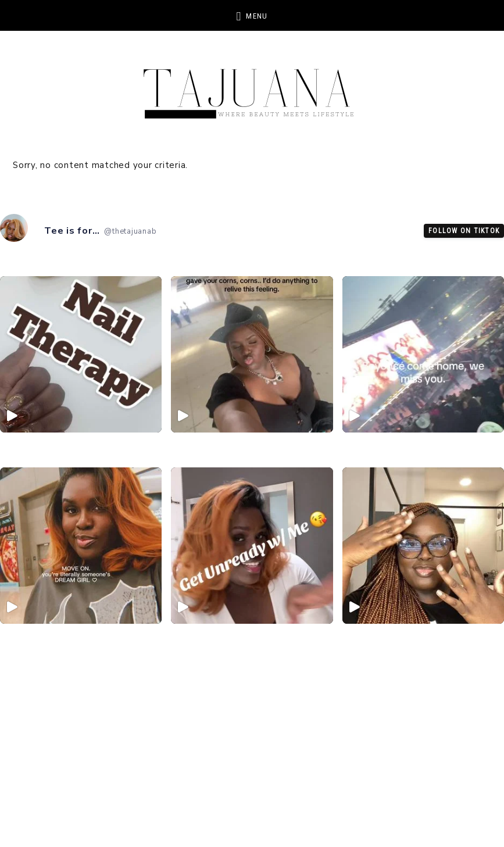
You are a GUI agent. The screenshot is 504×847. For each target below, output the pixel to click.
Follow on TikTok (464, 231)
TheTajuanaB (252, 87)
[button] (252, 15)
